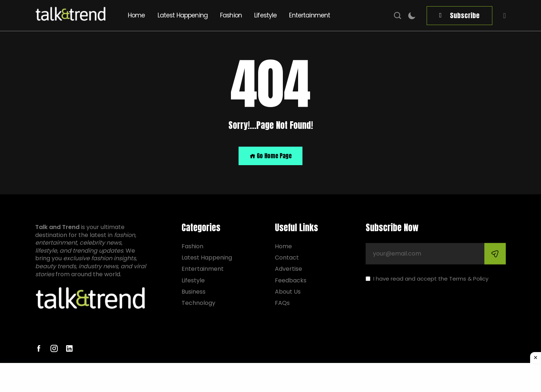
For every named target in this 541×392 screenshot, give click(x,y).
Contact (287, 258)
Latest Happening (183, 15)
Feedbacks (291, 280)
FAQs (282, 303)
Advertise (288, 269)
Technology (198, 303)
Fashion (231, 15)
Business (194, 292)
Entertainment (310, 15)
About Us (288, 292)
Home (137, 15)
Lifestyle (265, 15)
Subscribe (465, 15)
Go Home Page (270, 156)
